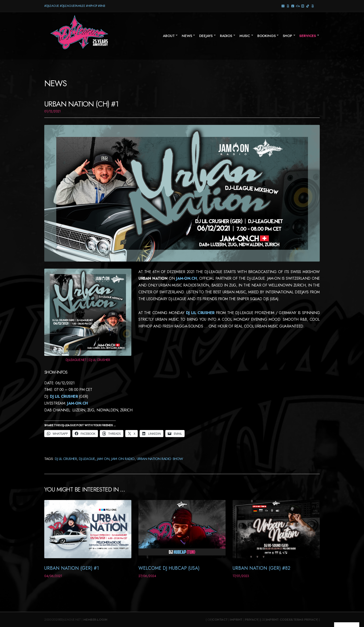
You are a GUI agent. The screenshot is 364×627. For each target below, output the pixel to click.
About (169, 36)
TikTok (308, 6)
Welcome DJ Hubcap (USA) (169, 568)
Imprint (236, 620)
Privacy (251, 620)
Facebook (293, 6)
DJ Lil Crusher (64, 396)
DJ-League (87, 459)
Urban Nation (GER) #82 (261, 568)
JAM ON (103, 459)
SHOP (287, 36)
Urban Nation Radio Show (160, 459)
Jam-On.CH (77, 403)
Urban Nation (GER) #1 (72, 568)
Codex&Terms (292, 620)
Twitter (313, 6)
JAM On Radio (123, 459)
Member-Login (95, 620)
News (187, 36)
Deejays (206, 36)
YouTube (303, 6)
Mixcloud (298, 6)
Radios (226, 36)
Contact (220, 620)
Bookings (267, 36)
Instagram (283, 6)
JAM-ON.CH (186, 278)
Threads (288, 6)
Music (245, 36)
